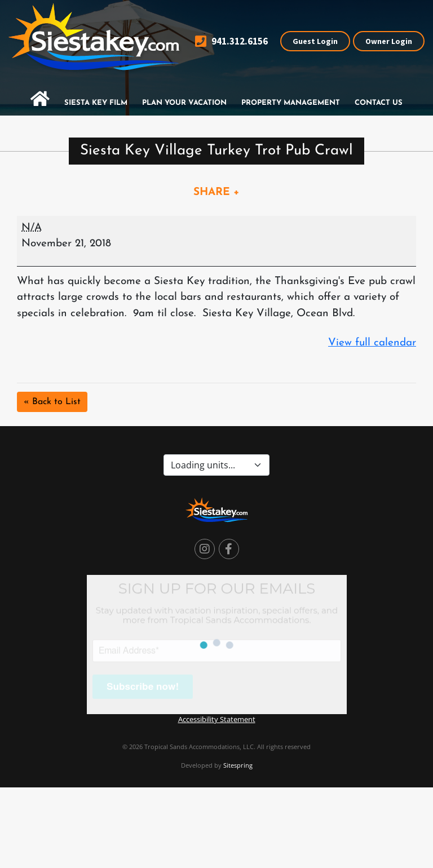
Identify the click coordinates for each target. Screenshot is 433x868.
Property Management (291, 103)
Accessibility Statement (217, 719)
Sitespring (238, 765)
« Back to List (52, 402)
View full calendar (372, 343)
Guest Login (315, 41)
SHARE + (216, 192)
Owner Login (389, 41)
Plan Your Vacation (184, 103)
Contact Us (379, 103)
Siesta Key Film (96, 103)
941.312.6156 (231, 41)
